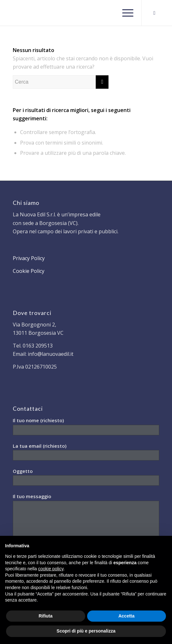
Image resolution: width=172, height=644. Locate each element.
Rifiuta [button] (46, 616)
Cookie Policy (29, 271)
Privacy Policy (29, 258)
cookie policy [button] (51, 569)
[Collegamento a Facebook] (154, 13)
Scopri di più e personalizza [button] (86, 631)
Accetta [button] (127, 616)
